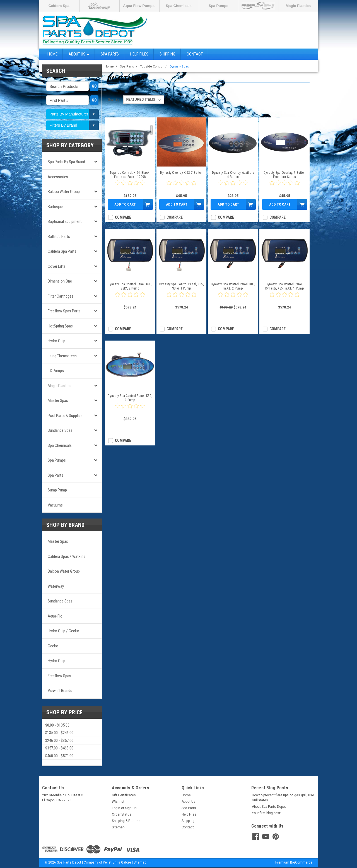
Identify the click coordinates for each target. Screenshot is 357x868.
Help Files (139, 54)
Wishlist (118, 802)
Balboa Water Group (64, 192)
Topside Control (152, 67)
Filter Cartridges (61, 296)
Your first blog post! (266, 813)
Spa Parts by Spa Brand (66, 162)
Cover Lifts (57, 266)
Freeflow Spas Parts (64, 311)
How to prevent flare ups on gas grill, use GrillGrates (283, 798)
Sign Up (131, 808)
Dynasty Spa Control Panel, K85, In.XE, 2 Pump (233, 286)
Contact (195, 54)
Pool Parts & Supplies (65, 416)
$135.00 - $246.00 (59, 733)
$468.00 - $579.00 (59, 756)
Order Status (122, 814)
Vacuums (55, 505)
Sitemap (118, 827)
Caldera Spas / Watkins (67, 556)
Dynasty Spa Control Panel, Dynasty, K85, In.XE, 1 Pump (284, 286)
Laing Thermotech (62, 356)
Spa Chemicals (179, 6)
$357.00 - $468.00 (59, 748)
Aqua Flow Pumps (139, 6)
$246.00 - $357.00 (59, 741)
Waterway (56, 586)
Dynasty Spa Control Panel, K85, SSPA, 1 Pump (181, 286)
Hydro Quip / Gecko (63, 631)
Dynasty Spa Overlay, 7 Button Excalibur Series (284, 175)
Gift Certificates (124, 795)
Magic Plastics (298, 6)
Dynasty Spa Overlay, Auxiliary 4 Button (233, 175)
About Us (79, 54)
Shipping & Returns (126, 821)
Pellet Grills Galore (117, 862)
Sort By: (114, 99)
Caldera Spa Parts (62, 251)
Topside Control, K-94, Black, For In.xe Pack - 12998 (130, 175)
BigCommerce (301, 862)
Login (116, 808)
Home (52, 54)
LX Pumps (56, 371)
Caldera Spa (59, 6)
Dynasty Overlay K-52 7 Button (181, 173)
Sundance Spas (60, 430)
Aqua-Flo (55, 616)
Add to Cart (125, 204)
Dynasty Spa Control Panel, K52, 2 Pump (130, 398)
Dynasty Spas (179, 67)
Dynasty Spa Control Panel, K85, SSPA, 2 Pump (130, 286)
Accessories (58, 177)
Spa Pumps (219, 6)
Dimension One (60, 281)
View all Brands (60, 691)
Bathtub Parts (59, 237)
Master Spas (58, 401)
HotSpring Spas (60, 326)
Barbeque (55, 207)
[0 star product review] (130, 186)
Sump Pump (57, 490)
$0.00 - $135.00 (57, 725)
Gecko (53, 646)
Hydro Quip (56, 341)
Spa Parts (110, 54)
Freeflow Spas (59, 676)
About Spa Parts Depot (269, 807)
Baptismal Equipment (65, 221)
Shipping (167, 54)
